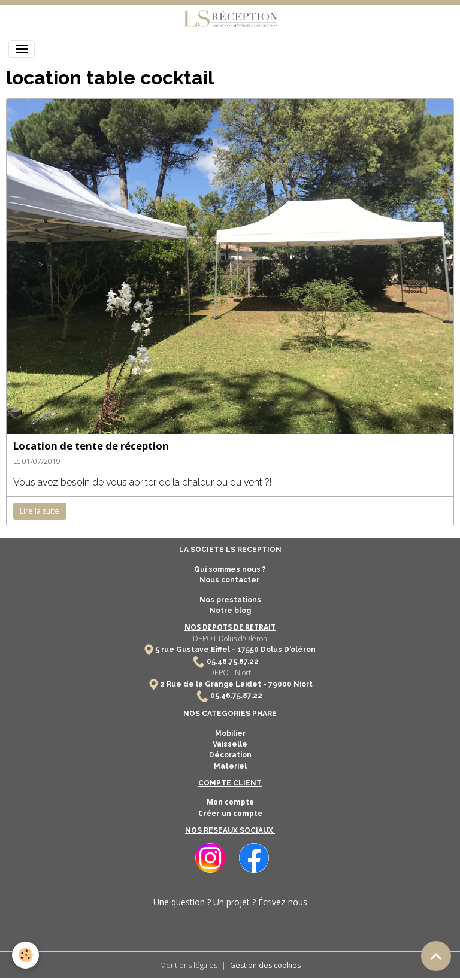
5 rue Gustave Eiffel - (196, 650)
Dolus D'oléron (287, 650)
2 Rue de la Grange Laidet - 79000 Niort (236, 684)
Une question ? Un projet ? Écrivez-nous (230, 902)
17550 (248, 650)
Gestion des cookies (265, 965)
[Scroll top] (436, 956)
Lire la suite (40, 511)
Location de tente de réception (91, 446)
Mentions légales (189, 965)
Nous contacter (230, 580)
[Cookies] (25, 955)
